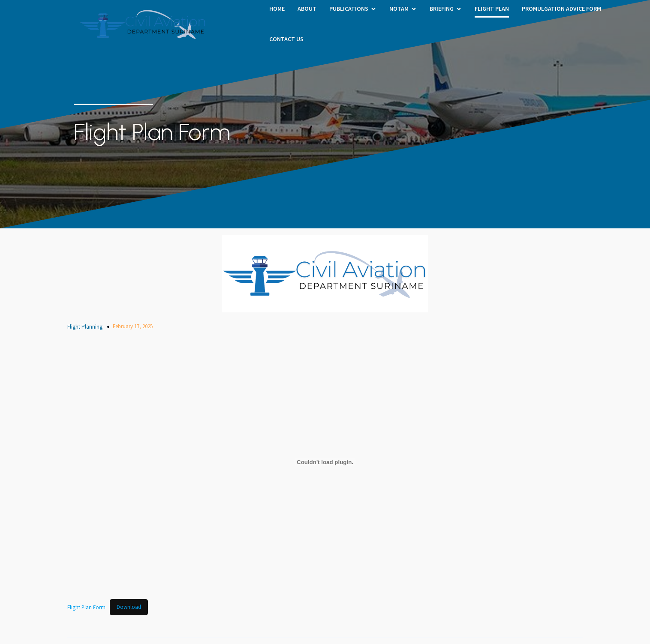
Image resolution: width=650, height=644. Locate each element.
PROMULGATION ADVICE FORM (561, 9)
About (307, 9)
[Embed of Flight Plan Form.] (325, 462)
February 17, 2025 (133, 326)
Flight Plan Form (86, 607)
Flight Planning (85, 327)
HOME (277, 9)
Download (129, 607)
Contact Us (286, 39)
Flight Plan (492, 9)
